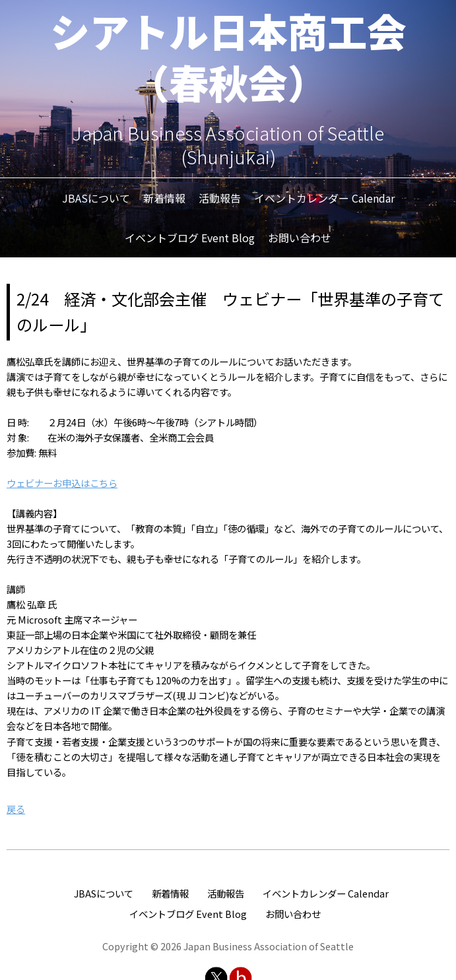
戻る (16, 809)
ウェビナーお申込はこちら (62, 483)
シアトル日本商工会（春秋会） (228, 56)
